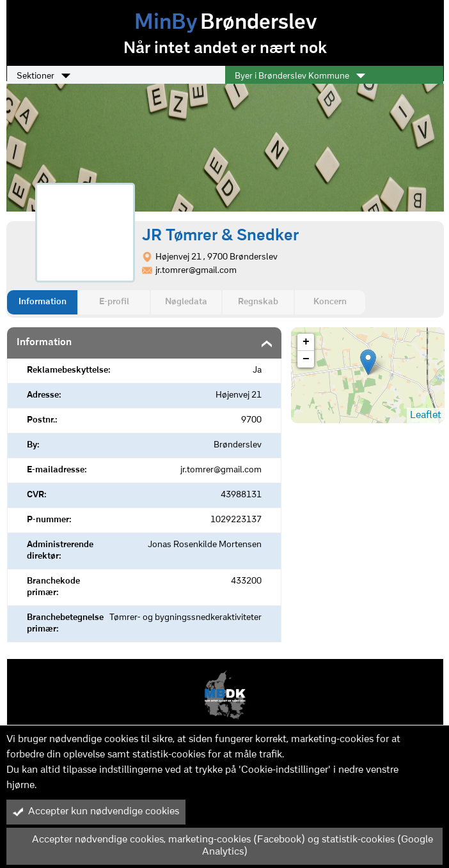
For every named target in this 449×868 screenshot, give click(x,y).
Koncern (330, 302)
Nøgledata (186, 302)
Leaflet (426, 415)
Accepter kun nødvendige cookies (96, 812)
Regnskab (258, 302)
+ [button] (306, 342)
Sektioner (43, 76)
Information (43, 302)
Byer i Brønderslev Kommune (300, 76)
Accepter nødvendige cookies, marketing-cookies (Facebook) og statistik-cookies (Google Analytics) (223, 846)
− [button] (306, 359)
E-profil (114, 302)
